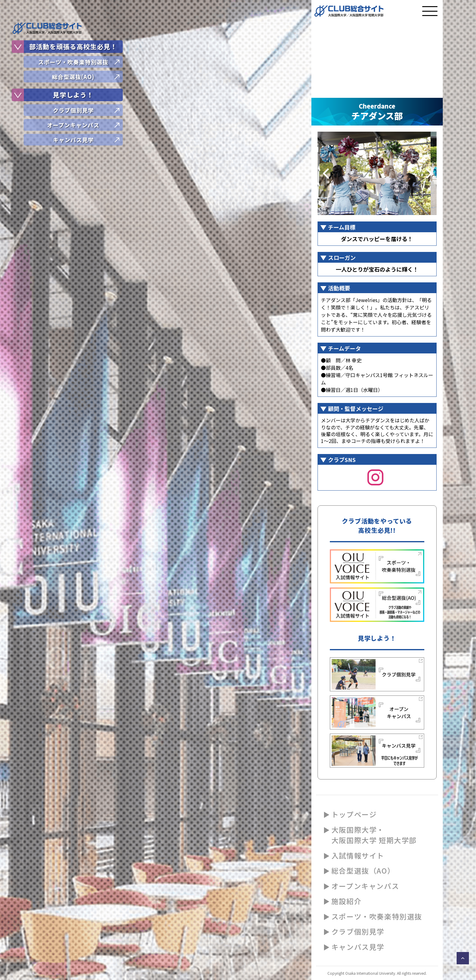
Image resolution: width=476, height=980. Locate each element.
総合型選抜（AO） (363, 870)
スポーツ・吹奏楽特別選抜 (377, 916)
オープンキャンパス (365, 886)
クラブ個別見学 (358, 931)
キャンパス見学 (358, 947)
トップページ (354, 814)
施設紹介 (346, 901)
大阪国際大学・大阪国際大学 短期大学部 (374, 835)
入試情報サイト (358, 855)
